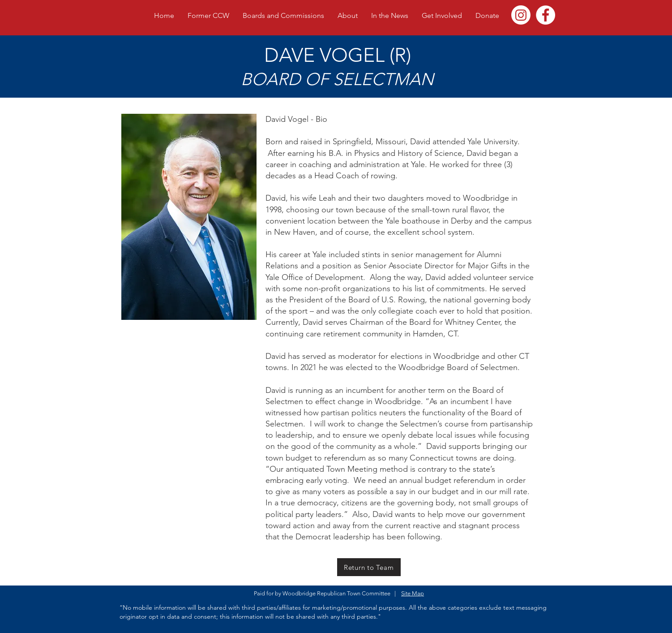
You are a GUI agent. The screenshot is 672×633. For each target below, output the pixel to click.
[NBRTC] (546, 15)
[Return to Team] (369, 567)
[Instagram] (521, 15)
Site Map (413, 593)
